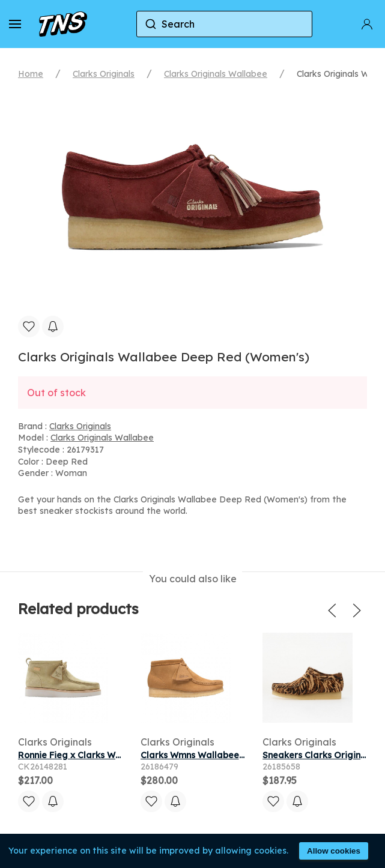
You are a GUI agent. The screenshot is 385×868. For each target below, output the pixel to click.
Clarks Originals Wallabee (216, 74)
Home (31, 74)
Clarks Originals (104, 74)
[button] (15, 24)
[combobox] (224, 24)
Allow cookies (334, 851)
